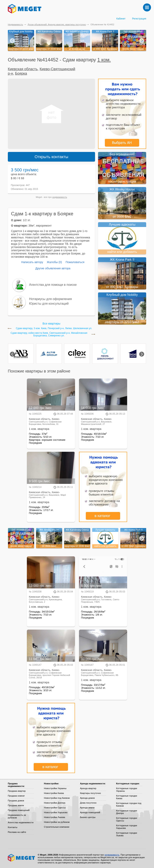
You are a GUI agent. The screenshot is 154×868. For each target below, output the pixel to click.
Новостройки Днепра (55, 803)
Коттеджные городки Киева (127, 797)
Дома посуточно (88, 803)
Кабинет (121, 19)
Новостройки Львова (54, 817)
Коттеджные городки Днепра (127, 812)
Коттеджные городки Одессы (127, 819)
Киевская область (23, 69)
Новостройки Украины (55, 788)
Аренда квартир (88, 788)
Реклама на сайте (17, 832)
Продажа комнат (16, 796)
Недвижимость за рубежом (17, 816)
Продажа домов (16, 801)
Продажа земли (16, 805)
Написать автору (32, 262)
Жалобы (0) (54, 262)
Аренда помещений (90, 812)
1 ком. (104, 60)
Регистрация (139, 19)
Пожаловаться (75, 262)
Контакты (13, 827)
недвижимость (60, 197)
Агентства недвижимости (21, 822)
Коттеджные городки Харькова (127, 827)
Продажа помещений (19, 810)
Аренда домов (87, 798)
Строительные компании (57, 827)
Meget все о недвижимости (22, 858)
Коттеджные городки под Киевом (129, 804)
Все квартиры (51, 324)
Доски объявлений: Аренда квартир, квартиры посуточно (57, 24)
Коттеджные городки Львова (127, 834)
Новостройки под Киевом (57, 798)
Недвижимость (15, 24)
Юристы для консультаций (49, 304)
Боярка (21, 73)
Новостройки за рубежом (57, 822)
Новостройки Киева (54, 793)
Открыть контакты (52, 157)
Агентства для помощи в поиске (53, 285)
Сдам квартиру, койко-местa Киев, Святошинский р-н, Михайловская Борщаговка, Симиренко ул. (49, 334)
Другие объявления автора (53, 268)
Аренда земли (87, 808)
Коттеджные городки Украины (127, 790)
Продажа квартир (17, 791)
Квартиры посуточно (90, 793)
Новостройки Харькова (56, 812)
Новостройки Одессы (55, 808)
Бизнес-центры (88, 817)
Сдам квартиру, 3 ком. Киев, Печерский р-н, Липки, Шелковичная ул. (54, 328)
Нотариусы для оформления (50, 299)
